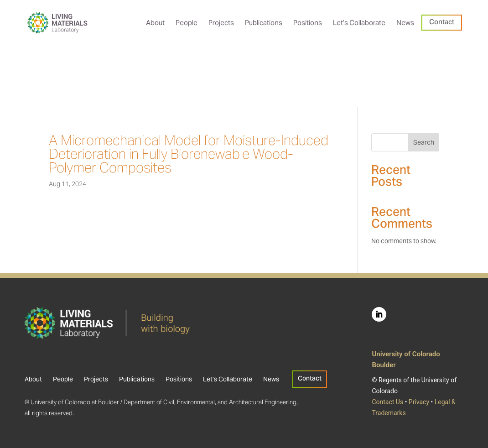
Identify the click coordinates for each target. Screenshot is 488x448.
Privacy (419, 402)
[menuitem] (155, 23)
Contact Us (387, 402)
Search (424, 142)
